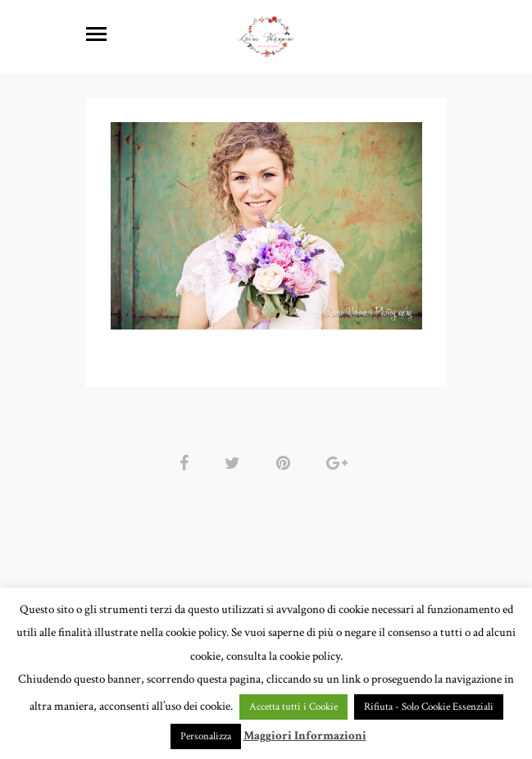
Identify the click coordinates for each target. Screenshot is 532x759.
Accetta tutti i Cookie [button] (293, 707)
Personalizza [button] (206, 736)
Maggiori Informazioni (305, 736)
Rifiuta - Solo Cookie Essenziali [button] (429, 707)
